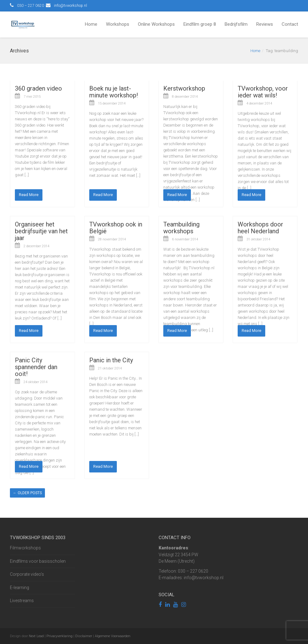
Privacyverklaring (59, 636)
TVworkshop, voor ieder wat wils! (263, 92)
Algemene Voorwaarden (113, 636)
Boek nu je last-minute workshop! (114, 92)
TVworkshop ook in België (116, 228)
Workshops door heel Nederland (260, 228)
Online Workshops (156, 24)
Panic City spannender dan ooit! (36, 367)
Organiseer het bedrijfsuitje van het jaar (41, 231)
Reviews (265, 24)
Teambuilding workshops (181, 228)
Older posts (27, 493)
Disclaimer (84, 636)
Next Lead (36, 636)
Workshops (118, 24)
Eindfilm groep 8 (200, 24)
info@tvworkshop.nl (70, 6)
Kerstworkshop (184, 88)
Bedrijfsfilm (236, 24)
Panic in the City (111, 360)
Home (91, 24)
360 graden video (38, 88)
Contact (290, 24)
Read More (29, 195)
